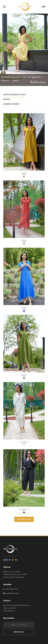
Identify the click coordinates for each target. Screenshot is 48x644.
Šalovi (7, 100)
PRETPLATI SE (19, 632)
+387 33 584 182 (11, 589)
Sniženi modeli (11, 105)
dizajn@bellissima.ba (12, 593)
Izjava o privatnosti (10, 608)
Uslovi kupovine (9, 611)
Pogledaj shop (24, 519)
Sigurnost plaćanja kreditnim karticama (16, 605)
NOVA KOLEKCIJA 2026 (14, 95)
